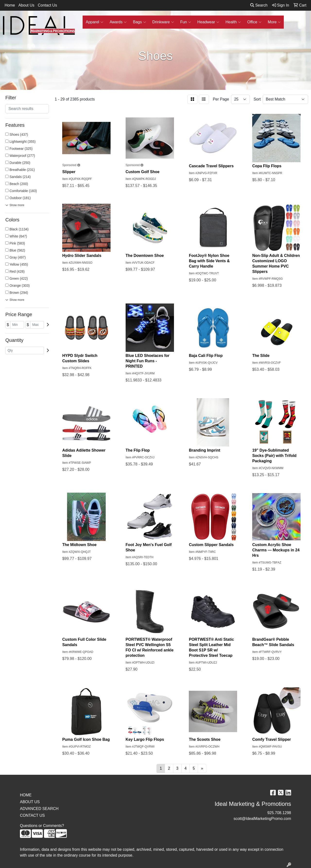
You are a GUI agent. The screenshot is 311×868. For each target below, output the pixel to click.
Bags (139, 22)
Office (254, 22)
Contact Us (48, 5)
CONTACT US (32, 815)
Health (233, 22)
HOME (26, 795)
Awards (118, 22)
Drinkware (163, 22)
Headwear (208, 22)
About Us (26, 5)
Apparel (95, 22)
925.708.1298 (279, 813)
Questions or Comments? (42, 826)
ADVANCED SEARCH (39, 809)
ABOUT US (30, 802)
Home (10, 5)
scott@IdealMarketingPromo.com (262, 819)
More (274, 22)
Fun (186, 22)
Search (259, 5)
